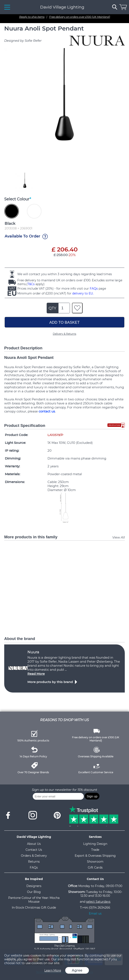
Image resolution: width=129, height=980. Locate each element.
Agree (77, 970)
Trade (95, 850)
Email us (95, 913)
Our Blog (34, 892)
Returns (34, 862)
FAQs (94, 289)
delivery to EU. (83, 293)
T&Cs (31, 284)
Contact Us (34, 850)
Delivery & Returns (64, 334)
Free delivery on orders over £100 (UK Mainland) (80, 17)
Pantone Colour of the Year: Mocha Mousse (34, 900)
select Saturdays (98, 902)
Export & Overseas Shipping (95, 856)
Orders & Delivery (34, 856)
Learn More (53, 970)
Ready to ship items (32, 17)
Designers (34, 886)
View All (119, 537)
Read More (36, 674)
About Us (34, 844)
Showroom (95, 862)
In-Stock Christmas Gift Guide (34, 908)
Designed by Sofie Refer (23, 41)
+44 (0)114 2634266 (96, 908)
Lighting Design (95, 844)
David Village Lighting (62, 7)
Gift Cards (95, 868)
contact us (47, 411)
